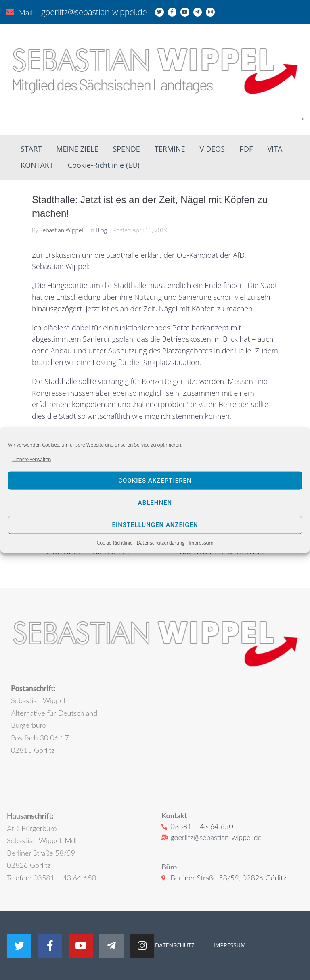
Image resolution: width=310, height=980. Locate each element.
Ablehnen (155, 503)
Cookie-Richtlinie (115, 543)
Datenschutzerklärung (161, 543)
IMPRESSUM (229, 945)
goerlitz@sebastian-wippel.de (94, 12)
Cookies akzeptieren (155, 481)
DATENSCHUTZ (175, 945)
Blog (101, 230)
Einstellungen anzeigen (155, 525)
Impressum (201, 543)
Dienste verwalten (31, 459)
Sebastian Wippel (61, 230)
